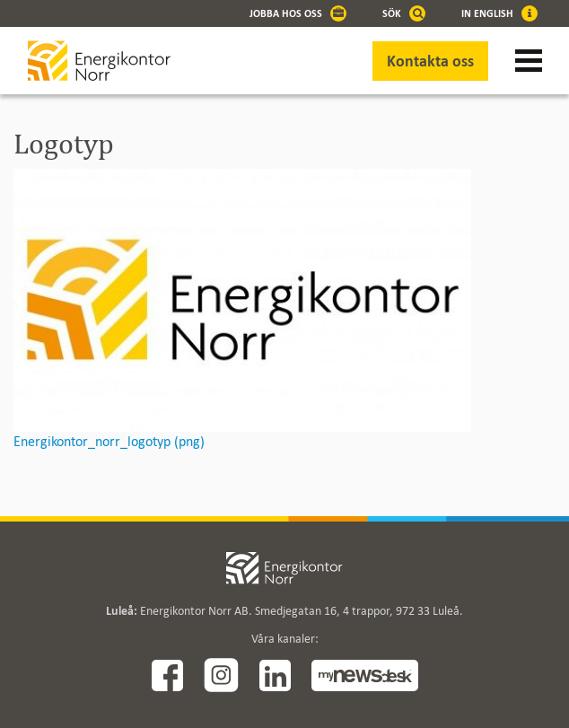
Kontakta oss (430, 61)
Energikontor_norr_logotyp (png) (109, 441)
